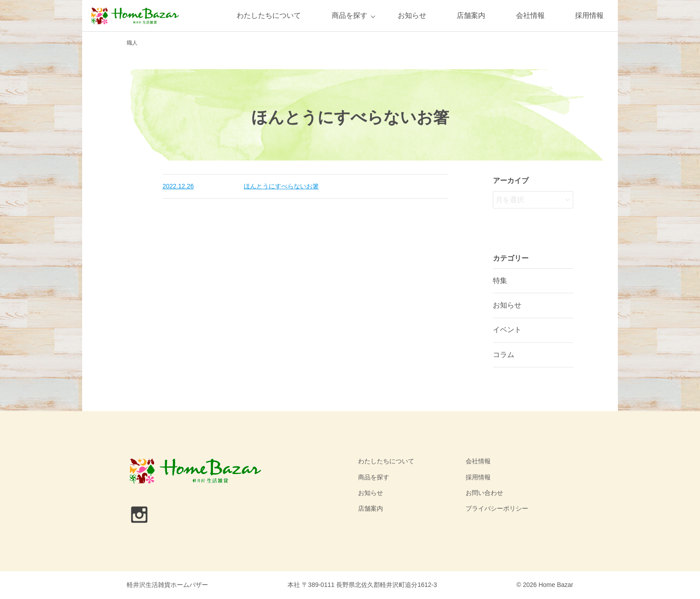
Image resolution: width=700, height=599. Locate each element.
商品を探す (350, 15)
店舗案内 (471, 15)
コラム (504, 355)
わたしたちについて (269, 15)
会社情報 (530, 15)
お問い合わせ (484, 493)
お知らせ (412, 15)
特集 (500, 281)
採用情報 (589, 15)
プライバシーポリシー (497, 508)
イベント (507, 330)
